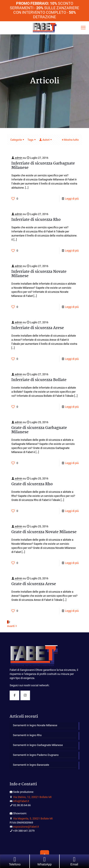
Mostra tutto (70, 140)
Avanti (12, 626)
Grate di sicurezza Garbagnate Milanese (39, 430)
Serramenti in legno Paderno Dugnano (36, 755)
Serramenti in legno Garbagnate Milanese (38, 745)
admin (19, 158)
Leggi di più (72, 199)
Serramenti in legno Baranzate (31, 765)
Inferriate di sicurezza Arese (38, 328)
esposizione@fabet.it (26, 827)
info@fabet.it (21, 801)
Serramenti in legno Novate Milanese (35, 725)
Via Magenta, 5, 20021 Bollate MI (33, 818)
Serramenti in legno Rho (27, 735)
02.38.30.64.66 (22, 805)
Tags (32, 140)
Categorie (17, 140)
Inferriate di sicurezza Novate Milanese (39, 274)
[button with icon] (14, 695)
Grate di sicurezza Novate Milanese (44, 532)
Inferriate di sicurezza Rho (36, 220)
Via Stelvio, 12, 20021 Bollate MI (32, 797)
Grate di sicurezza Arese (34, 584)
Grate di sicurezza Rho (32, 484)
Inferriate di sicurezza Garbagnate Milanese (43, 166)
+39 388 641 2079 (24, 831)
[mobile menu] (83, 28)
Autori (46, 140)
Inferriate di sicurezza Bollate (39, 380)
